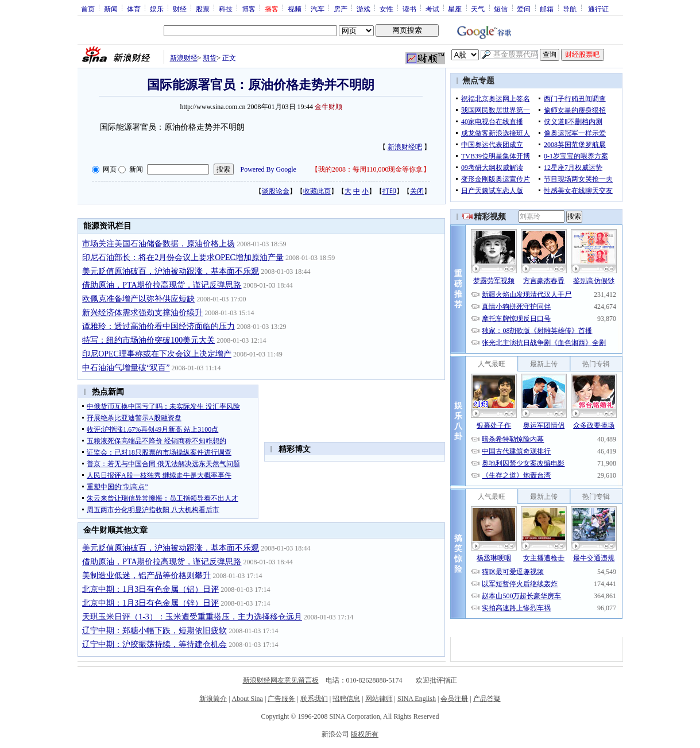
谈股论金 (276, 191)
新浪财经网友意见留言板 (281, 680)
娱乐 (157, 9)
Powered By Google (268, 169)
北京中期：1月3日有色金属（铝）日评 (150, 589)
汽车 (318, 9)
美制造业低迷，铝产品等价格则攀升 (146, 575)
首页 (88, 9)
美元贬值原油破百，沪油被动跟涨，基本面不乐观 (171, 271)
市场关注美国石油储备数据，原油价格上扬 (158, 244)
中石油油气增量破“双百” (126, 368)
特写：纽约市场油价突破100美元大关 (148, 340)
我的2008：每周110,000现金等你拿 (371, 169)
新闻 (111, 9)
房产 (341, 9)
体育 (134, 9)
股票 (203, 9)
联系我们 (314, 699)
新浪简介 (213, 699)
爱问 (524, 9)
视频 (295, 9)
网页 (110, 169)
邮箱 (547, 9)
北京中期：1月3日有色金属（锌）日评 (150, 603)
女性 (386, 9)
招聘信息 (346, 699)
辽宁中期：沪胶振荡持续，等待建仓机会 (154, 644)
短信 (501, 9)
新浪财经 (184, 58)
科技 (226, 9)
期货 (210, 58)
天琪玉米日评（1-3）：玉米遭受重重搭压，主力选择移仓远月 (192, 617)
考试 (432, 9)
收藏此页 (317, 191)
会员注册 (454, 699)
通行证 (598, 9)
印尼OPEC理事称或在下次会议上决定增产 (157, 354)
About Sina (247, 699)
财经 (180, 9)
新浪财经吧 (405, 147)
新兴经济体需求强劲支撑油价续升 (142, 313)
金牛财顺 (328, 107)
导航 (570, 9)
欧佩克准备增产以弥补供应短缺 (138, 299)
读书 (409, 9)
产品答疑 (487, 699)
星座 (455, 9)
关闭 (417, 191)
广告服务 (281, 699)
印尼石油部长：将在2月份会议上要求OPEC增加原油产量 (183, 257)
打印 (389, 191)
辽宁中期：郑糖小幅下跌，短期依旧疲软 (154, 631)
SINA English (417, 699)
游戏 (363, 9)
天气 (478, 9)
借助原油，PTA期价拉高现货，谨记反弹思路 (162, 285)
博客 (249, 9)
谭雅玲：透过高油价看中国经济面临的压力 (158, 326)
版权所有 (365, 734)
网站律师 (379, 699)
